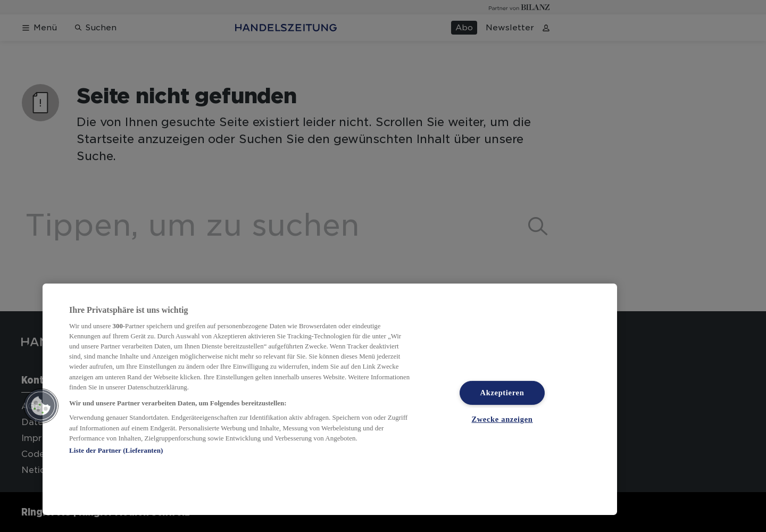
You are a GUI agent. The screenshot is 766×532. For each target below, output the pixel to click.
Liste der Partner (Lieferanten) (116, 450)
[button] (41, 406)
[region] (330, 399)
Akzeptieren (502, 393)
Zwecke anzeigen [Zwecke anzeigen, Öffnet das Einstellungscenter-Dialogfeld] (502, 419)
